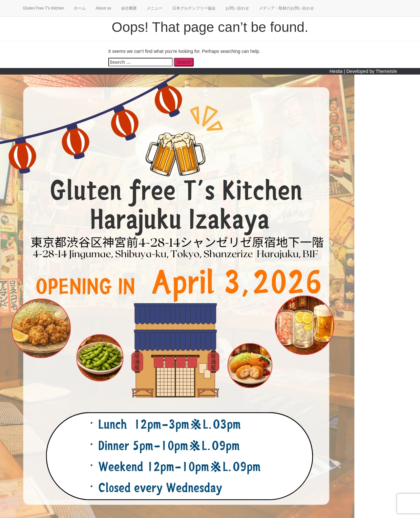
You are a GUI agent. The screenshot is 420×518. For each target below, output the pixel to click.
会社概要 (129, 8)
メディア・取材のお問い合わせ (286, 8)
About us (103, 8)
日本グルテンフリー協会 (194, 8)
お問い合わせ (237, 8)
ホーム (80, 8)
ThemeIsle (386, 71)
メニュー (155, 8)
